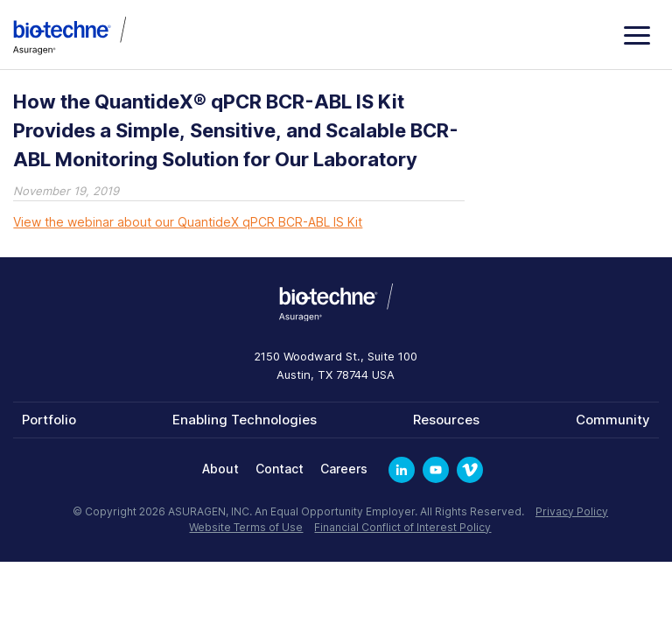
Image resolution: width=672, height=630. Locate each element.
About (220, 469)
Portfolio (49, 420)
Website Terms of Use (246, 527)
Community (613, 420)
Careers (344, 469)
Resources (446, 420)
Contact (280, 469)
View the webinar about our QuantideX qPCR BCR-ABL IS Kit (188, 222)
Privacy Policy (572, 511)
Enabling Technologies (245, 420)
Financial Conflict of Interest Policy (402, 527)
